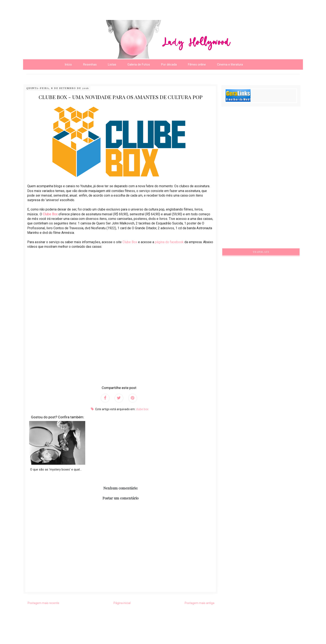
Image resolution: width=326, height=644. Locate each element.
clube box (142, 409)
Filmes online (197, 64)
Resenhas (90, 64)
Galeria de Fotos (139, 64)
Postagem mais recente (43, 603)
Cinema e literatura (230, 64)
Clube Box (50, 214)
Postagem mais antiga (199, 603)
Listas (112, 64)
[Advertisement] (54, 6)
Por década (169, 64)
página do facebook (169, 242)
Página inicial (122, 603)
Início (68, 64)
